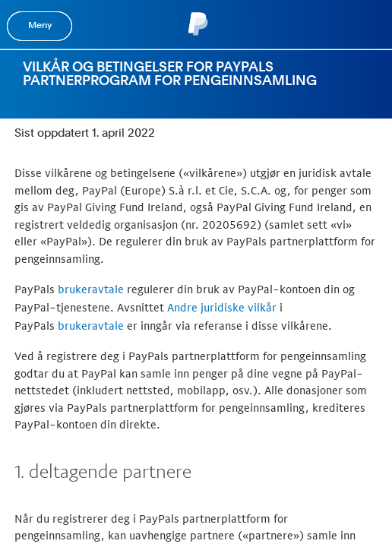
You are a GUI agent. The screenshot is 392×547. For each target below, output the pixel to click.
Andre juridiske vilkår (222, 307)
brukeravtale (91, 289)
